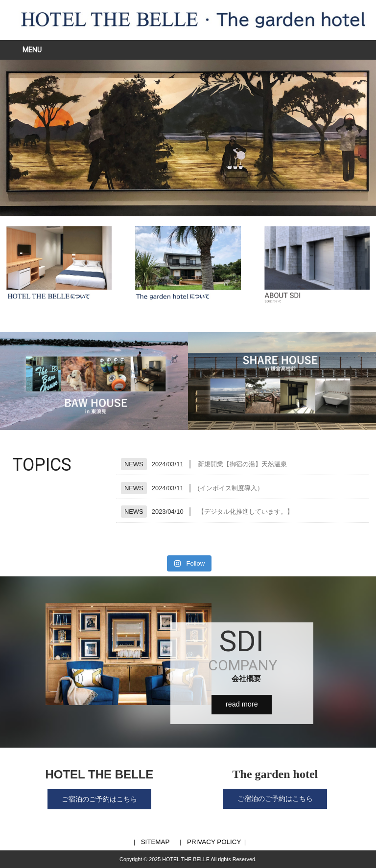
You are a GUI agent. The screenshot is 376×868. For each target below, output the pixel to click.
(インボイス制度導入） (231, 488)
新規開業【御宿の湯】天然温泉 (242, 464)
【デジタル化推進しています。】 (246, 512)
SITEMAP (155, 842)
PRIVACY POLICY (214, 842)
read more (242, 704)
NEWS (134, 464)
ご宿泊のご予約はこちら (99, 799)
